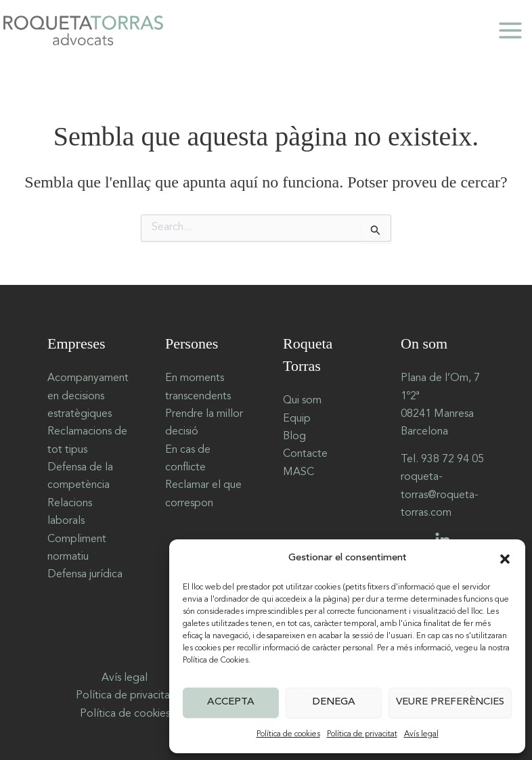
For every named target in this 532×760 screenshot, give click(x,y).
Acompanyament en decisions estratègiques (88, 396)
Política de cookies (288, 734)
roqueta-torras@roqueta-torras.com (440, 495)
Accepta (231, 702)
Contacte (305, 454)
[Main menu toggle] (510, 30)
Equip (297, 419)
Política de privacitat (362, 734)
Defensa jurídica (85, 575)
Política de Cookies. (217, 661)
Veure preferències (450, 702)
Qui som (302, 401)
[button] (505, 559)
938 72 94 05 (452, 460)
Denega (334, 702)
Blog (294, 437)
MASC (298, 472)
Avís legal (421, 734)
